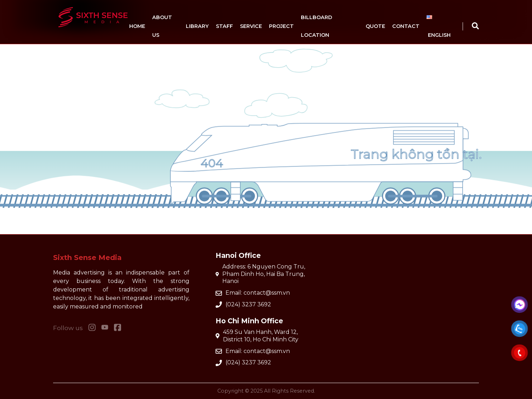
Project (281, 26)
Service (251, 26)
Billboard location (316, 26)
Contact (406, 26)
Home (137, 26)
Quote (375, 26)
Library (197, 26)
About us (162, 26)
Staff (224, 26)
